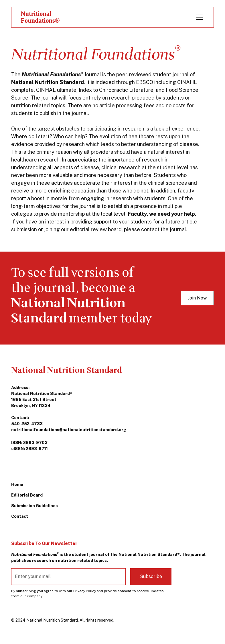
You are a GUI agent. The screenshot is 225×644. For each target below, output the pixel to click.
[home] (43, 17)
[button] (199, 17)
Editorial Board (27, 495)
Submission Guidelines (34, 506)
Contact (20, 516)
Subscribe (151, 576)
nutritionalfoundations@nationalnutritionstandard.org (69, 430)
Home (17, 485)
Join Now (197, 298)
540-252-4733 (27, 424)
